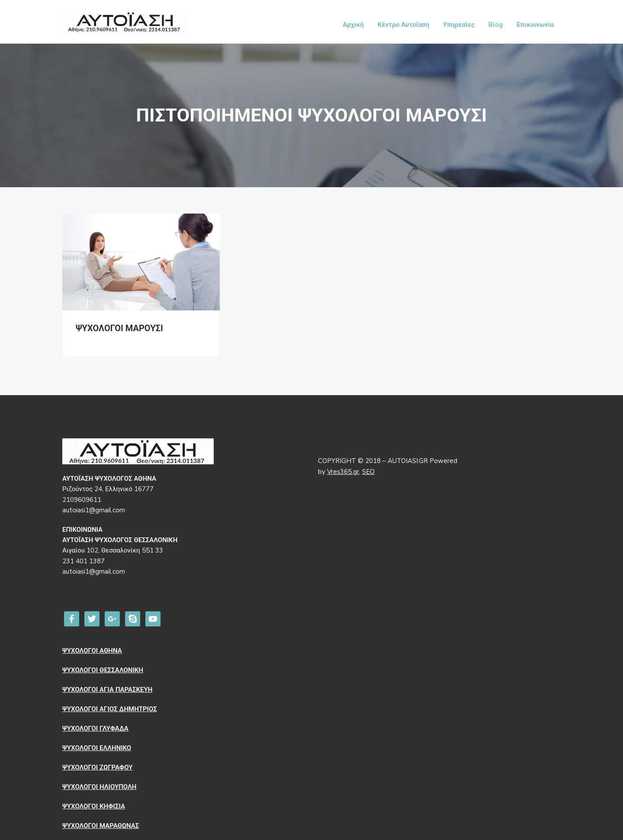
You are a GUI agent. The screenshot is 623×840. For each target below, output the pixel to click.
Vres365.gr (343, 472)
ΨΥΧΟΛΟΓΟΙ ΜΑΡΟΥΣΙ (119, 329)
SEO (368, 472)
